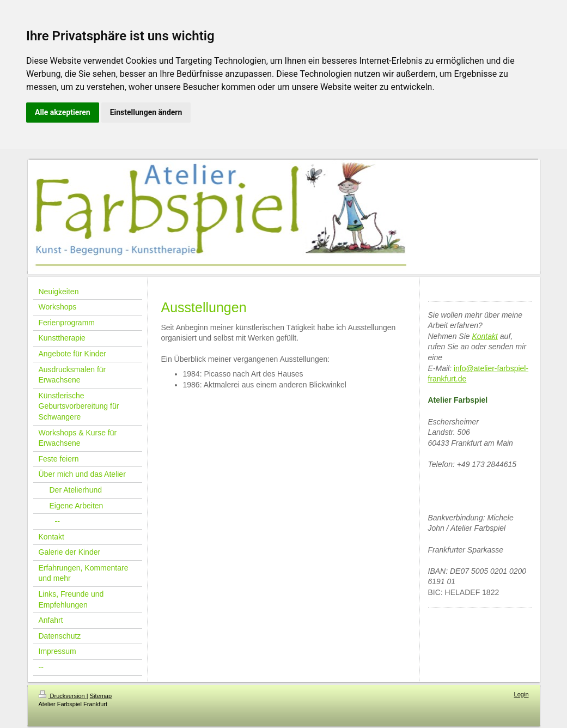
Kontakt (484, 336)
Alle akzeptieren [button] (63, 112)
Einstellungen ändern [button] (146, 112)
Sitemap (101, 696)
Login (522, 694)
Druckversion (63, 696)
